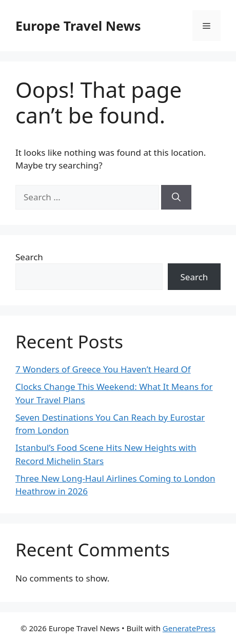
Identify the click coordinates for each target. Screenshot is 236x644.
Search (29, 257)
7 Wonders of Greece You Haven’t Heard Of (103, 369)
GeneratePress (189, 628)
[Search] (176, 197)
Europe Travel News (78, 26)
